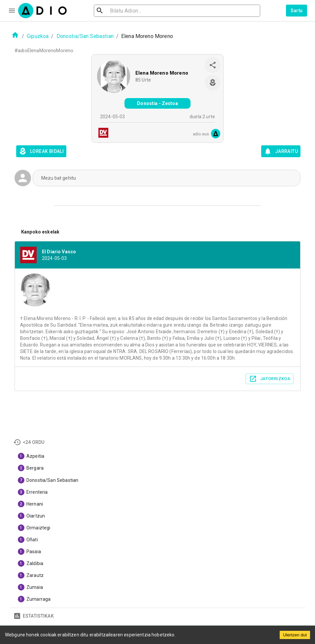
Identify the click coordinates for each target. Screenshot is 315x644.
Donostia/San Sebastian (85, 36)
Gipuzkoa (38, 36)
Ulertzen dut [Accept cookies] (295, 635)
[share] (213, 65)
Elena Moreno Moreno (162, 73)
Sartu (297, 11)
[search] (121, 11)
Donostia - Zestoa (157, 103)
